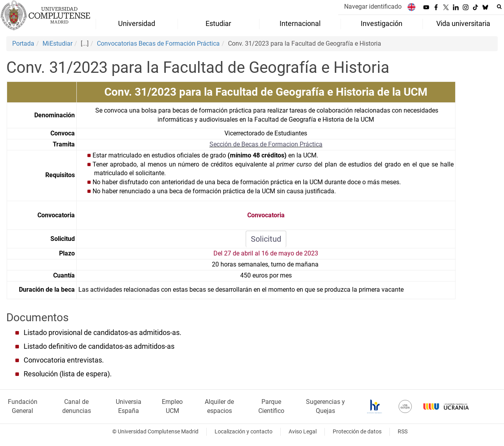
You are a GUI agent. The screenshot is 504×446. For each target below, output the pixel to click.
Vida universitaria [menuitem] (463, 24)
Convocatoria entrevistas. (64, 360)
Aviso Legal (303, 432)
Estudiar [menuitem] (218, 24)
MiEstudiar (57, 43)
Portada (23, 43)
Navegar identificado (373, 6)
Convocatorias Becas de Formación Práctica (158, 43)
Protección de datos (357, 432)
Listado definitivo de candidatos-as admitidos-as (99, 346)
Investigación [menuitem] (382, 24)
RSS (403, 432)
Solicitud (266, 239)
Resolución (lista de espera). (68, 374)
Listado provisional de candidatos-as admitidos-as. (103, 333)
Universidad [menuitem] (137, 24)
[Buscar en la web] (499, 7)
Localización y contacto (244, 432)
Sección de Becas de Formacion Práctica (266, 144)
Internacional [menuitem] (300, 24)
